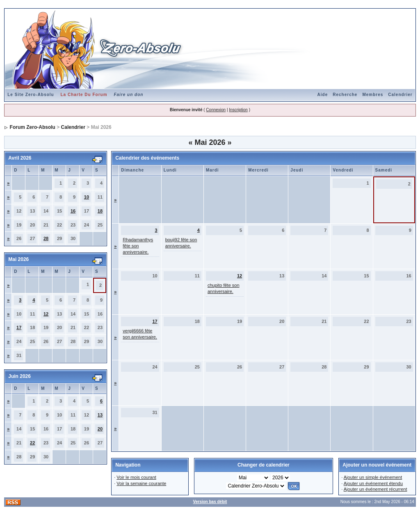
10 (87, 197)
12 (46, 314)
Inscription (238, 110)
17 (19, 327)
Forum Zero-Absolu (33, 127)
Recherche (345, 95)
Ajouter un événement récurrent (375, 489)
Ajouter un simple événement (373, 477)
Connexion (216, 110)
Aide (323, 95)
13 (100, 415)
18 (100, 211)
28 (46, 238)
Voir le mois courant (136, 477)
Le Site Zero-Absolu (31, 95)
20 (100, 429)
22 (32, 443)
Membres (373, 95)
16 (73, 211)
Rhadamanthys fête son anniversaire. (138, 246)
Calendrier (400, 95)
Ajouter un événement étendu (373, 483)
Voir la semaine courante (141, 483)
